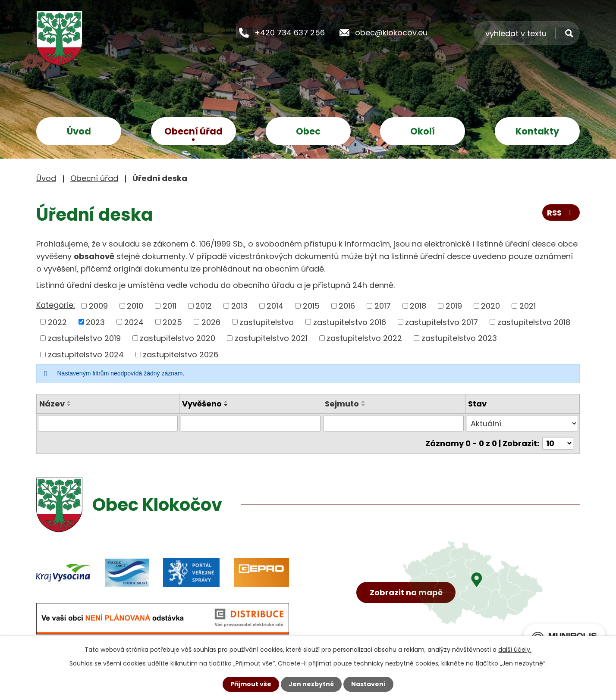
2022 (57, 322)
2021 (528, 306)
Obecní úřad (193, 131)
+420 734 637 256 (290, 33)
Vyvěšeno (202, 404)
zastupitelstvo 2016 (350, 322)
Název (52, 404)
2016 (347, 306)
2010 (135, 306)
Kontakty (537, 131)
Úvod (79, 131)
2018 (418, 306)
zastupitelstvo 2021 (271, 338)
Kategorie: (56, 305)
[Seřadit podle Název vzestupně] (69, 402)
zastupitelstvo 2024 (86, 355)
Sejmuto (342, 404)
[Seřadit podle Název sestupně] (69, 405)
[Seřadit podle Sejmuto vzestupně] (364, 402)
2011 (170, 306)
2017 (383, 306)
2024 (134, 322)
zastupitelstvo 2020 (178, 338)
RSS (561, 213)
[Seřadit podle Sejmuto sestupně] (364, 405)
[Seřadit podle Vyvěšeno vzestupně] (226, 402)
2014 (275, 306)
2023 (95, 322)
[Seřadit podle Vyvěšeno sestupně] (226, 405)
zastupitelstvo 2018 (534, 322)
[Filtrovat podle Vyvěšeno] (251, 423)
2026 (211, 322)
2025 (172, 322)
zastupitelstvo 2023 (459, 338)
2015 (311, 306)
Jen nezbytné (311, 684)
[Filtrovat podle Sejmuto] (393, 423)
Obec (308, 131)
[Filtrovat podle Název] (108, 423)
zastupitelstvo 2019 (84, 338)
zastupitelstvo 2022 (364, 338)
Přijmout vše (251, 684)
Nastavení (368, 684)
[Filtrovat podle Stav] (522, 423)
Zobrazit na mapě (406, 592)
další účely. (515, 650)
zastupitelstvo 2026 (181, 355)
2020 (490, 306)
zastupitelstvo (267, 322)
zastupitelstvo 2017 (442, 322)
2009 (98, 306)
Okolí (423, 131)
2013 (239, 306)
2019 (454, 306)
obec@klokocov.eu (391, 33)
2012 (204, 306)
